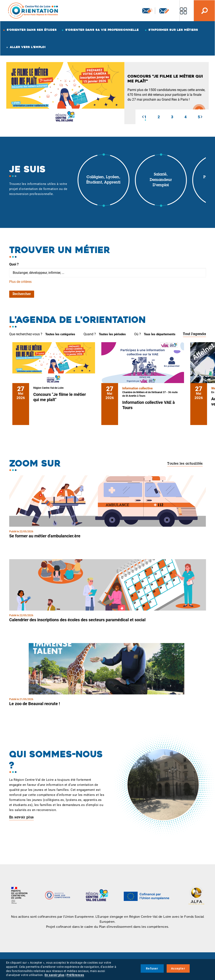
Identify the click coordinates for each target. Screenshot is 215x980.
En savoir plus (21, 818)
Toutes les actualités (185, 464)
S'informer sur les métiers (173, 30)
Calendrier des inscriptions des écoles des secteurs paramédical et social (77, 620)
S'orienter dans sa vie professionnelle (102, 30)
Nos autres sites (183, 11)
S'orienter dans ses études (32, 30)
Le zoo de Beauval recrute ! (35, 704)
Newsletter (147, 11)
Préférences (75, 975)
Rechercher (22, 294)
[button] (143, 117)
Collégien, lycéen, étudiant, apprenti (103, 180)
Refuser (152, 968)
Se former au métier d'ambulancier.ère (45, 536)
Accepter (178, 968)
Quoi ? (14, 264)
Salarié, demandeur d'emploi (161, 180)
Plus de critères (20, 282)
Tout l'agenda (194, 334)
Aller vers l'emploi (28, 47)
